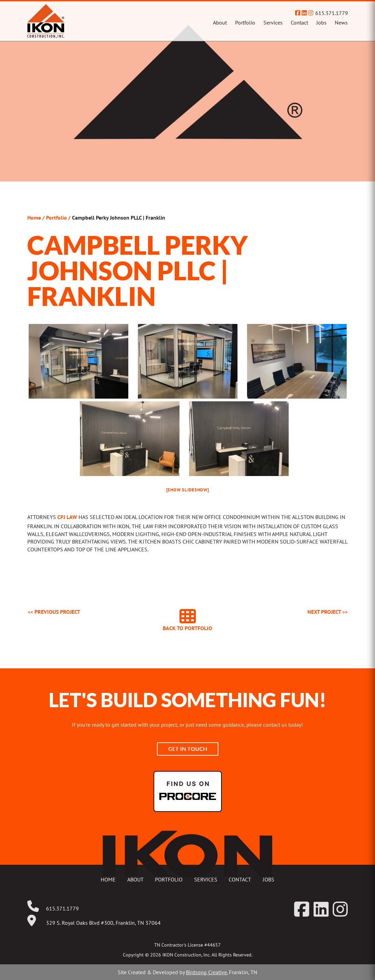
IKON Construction (73, 21)
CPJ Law (67, 517)
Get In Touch (188, 749)
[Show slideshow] (188, 490)
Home (34, 218)
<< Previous (54, 612)
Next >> (328, 612)
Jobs (321, 23)
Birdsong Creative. (207, 972)
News (341, 23)
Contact (299, 23)
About (220, 23)
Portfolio (245, 23)
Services (273, 23)
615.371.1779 (332, 13)
